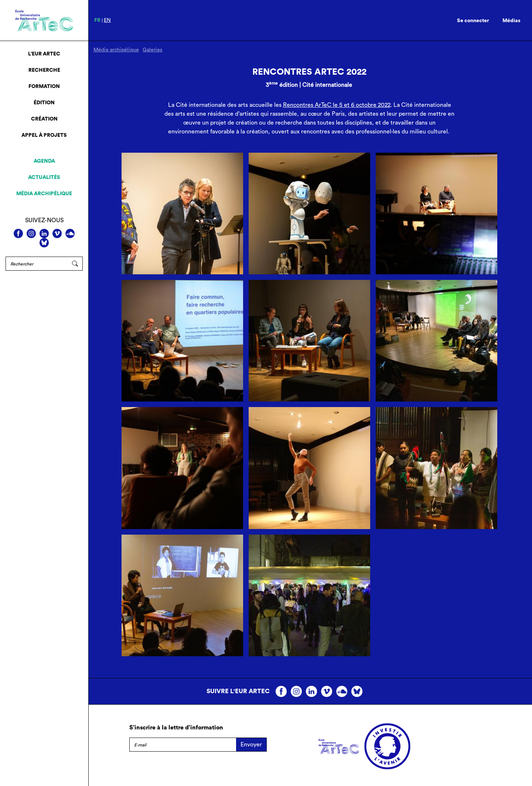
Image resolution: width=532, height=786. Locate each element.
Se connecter (473, 21)
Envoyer (251, 745)
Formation (44, 87)
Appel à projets (44, 135)
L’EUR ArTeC (44, 54)
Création (44, 119)
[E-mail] (183, 745)
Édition (44, 103)
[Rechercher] (37, 264)
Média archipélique (44, 194)
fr (97, 20)
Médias (511, 21)
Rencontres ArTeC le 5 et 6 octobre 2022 (337, 105)
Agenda (44, 161)
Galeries (152, 50)
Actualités (44, 177)
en (107, 20)
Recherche (44, 70)
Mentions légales (152, 762)
